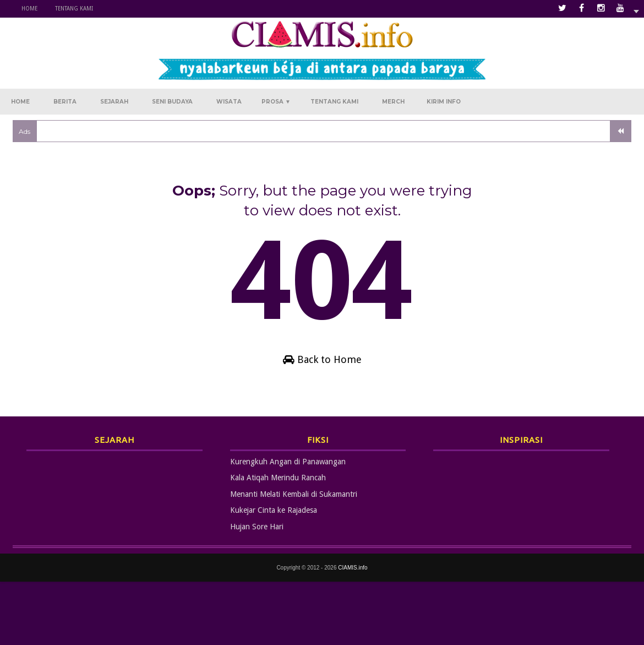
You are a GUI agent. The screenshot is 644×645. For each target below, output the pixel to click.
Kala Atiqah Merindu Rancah (278, 478)
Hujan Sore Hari (257, 527)
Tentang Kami (74, 9)
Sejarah (114, 102)
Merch (393, 102)
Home (29, 9)
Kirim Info (444, 102)
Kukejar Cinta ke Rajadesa (274, 510)
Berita (65, 102)
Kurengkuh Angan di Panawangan (288, 462)
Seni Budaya (172, 102)
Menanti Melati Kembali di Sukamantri (294, 494)
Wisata (229, 102)
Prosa (276, 102)
